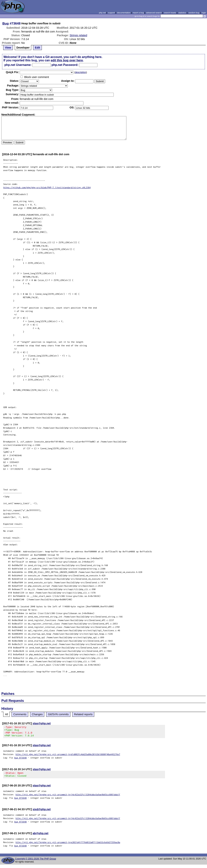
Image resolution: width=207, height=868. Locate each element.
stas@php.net (42, 723)
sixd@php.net (42, 813)
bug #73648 (21, 760)
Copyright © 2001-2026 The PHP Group (35, 862)
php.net (102, 13)
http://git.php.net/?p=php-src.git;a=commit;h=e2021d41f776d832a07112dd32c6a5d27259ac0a (68, 846)
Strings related (78, 35)
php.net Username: (18, 65)
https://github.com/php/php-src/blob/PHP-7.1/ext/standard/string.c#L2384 (47, 187)
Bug (6, 23)
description (81, 72)
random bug (194, 13)
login (204, 13)
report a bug (138, 13)
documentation (124, 13)
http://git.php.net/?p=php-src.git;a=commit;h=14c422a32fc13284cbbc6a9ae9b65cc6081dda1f (68, 798)
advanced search (154, 13)
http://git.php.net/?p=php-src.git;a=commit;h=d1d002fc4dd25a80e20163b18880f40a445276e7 (68, 757)
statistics (182, 13)
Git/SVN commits (58, 714)
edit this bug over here (67, 60)
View (8, 48)
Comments (20, 714)
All (6, 714)
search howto (170, 13)
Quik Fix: (12, 72)
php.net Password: (65, 65)
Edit (37, 48)
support (111, 13)
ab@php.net (41, 837)
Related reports (83, 714)
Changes (37, 714)
